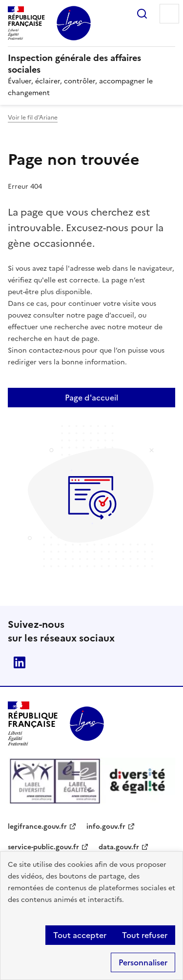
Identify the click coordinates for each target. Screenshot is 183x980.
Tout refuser (145, 935)
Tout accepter (80, 935)
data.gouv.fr (119, 847)
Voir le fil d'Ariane (33, 118)
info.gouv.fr (106, 827)
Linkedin (20, 662)
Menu (169, 14)
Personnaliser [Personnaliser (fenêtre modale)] (143, 962)
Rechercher (142, 14)
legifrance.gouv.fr (37, 827)
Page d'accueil (91, 398)
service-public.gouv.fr (43, 847)
